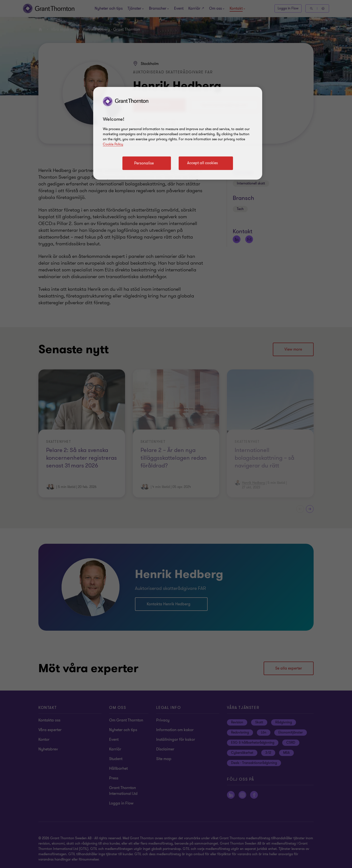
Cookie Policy (113, 144)
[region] (178, 133)
